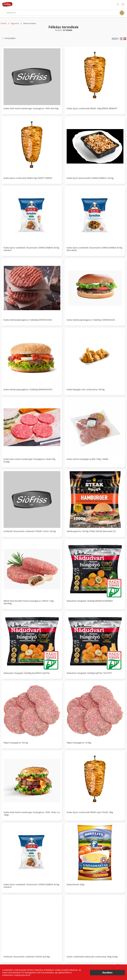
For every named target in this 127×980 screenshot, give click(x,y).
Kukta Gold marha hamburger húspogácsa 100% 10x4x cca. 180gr (32, 814)
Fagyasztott (15, 23)
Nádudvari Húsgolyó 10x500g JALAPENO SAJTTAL (27, 673)
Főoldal (4, 23)
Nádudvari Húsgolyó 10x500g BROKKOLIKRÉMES (90, 601)
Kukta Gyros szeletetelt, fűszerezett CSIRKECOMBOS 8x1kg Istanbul (31, 249)
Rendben (107, 973)
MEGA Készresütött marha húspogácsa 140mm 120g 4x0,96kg (29, 602)
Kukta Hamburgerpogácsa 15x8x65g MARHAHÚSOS (28, 390)
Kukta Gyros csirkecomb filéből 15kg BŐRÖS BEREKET (92, 108)
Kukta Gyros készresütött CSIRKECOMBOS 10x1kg (90, 178)
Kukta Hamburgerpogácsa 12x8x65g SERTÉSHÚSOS (28, 320)
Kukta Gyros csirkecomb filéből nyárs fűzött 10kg (90, 812)
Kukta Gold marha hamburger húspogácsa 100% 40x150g (31, 108)
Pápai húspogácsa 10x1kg (16, 743)
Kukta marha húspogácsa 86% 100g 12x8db (87, 459)
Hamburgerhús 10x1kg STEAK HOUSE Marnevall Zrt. (91, 531)
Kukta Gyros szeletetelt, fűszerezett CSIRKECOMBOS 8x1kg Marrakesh (94, 249)
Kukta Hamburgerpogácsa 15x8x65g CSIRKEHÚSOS (91, 320)
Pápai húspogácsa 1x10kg (79, 743)
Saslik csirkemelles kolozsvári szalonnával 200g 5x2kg (92, 957)
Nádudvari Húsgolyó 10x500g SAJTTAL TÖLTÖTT (89, 673)
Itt (56, 973)
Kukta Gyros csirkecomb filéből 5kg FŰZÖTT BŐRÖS (28, 178)
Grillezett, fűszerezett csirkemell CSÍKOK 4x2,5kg (27, 957)
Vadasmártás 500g (75, 885)
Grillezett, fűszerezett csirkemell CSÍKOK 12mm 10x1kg (30, 531)
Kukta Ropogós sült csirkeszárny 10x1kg (86, 390)
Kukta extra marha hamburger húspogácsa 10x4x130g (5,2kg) (29, 460)
